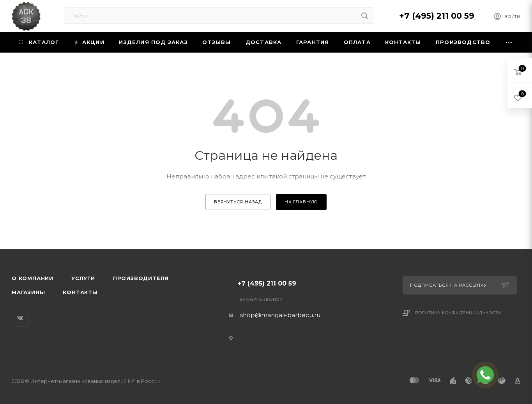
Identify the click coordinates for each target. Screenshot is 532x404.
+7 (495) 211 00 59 (437, 16)
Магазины (28, 292)
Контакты (80, 292)
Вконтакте (20, 318)
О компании (33, 278)
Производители (141, 278)
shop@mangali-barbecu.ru (280, 315)
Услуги (83, 278)
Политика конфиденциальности (458, 313)
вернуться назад (238, 202)
